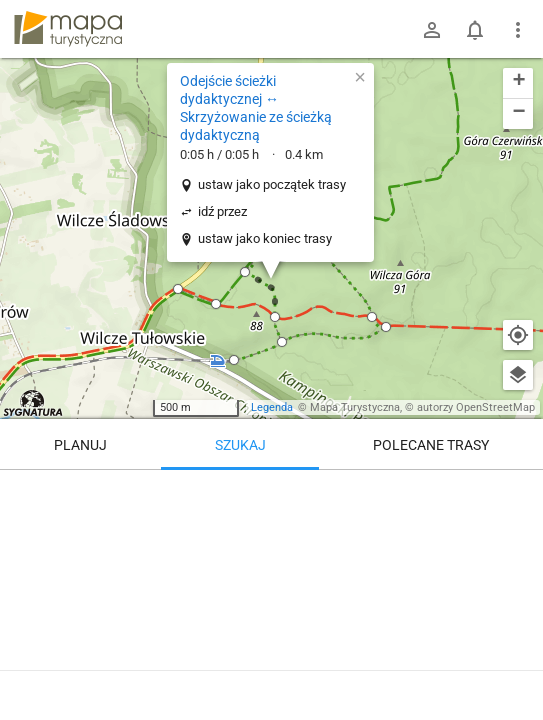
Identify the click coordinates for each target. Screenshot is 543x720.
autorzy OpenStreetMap (476, 407)
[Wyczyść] (518, 492)
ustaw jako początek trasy (272, 184)
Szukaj (240, 445)
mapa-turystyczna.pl (68, 29)
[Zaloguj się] (432, 30)
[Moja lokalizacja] (518, 335)
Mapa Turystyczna (355, 407)
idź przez (222, 211)
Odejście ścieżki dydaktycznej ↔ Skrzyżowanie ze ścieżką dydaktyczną (256, 108)
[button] (178, 289)
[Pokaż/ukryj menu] (518, 30)
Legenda (272, 407)
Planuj (80, 445)
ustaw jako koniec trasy (265, 238)
